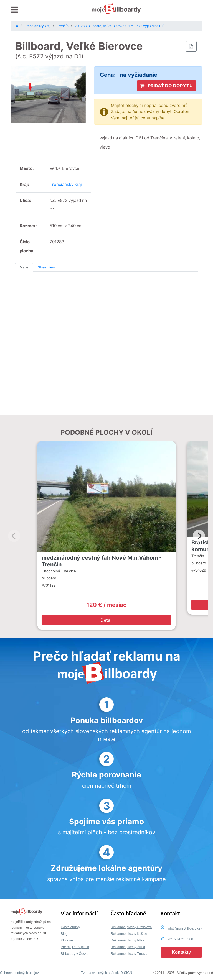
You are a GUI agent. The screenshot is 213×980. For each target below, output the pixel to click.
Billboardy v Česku (74, 954)
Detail (106, 620)
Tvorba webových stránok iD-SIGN (107, 973)
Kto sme (67, 940)
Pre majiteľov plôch (75, 947)
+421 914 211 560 (180, 939)
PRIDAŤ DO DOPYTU (167, 86)
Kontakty (181, 952)
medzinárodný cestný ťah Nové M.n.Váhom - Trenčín (102, 561)
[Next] (199, 536)
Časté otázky (70, 927)
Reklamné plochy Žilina (128, 947)
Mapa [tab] (24, 267)
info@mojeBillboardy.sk (185, 928)
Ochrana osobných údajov (19, 973)
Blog (64, 934)
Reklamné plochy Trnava (129, 954)
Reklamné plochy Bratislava (131, 927)
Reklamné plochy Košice (129, 934)
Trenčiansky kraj (66, 184)
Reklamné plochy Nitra (127, 940)
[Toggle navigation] (14, 10)
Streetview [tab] (46, 267)
